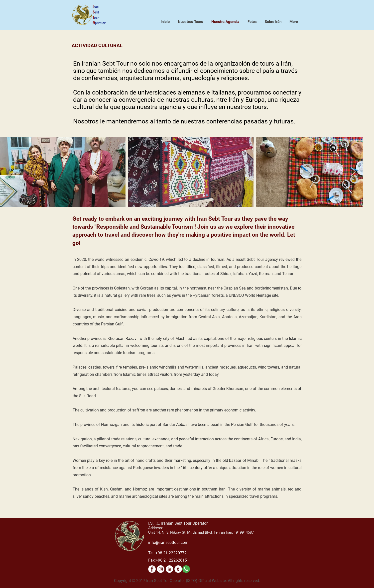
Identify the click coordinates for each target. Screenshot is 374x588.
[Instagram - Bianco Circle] (161, 569)
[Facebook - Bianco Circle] (152, 569)
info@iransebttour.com (168, 542)
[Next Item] (353, 172)
